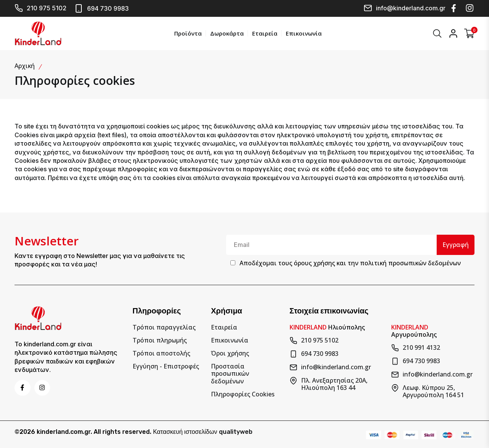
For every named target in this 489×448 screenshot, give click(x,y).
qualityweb (236, 431)
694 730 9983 (101, 8)
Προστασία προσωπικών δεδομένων (230, 373)
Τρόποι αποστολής (161, 352)
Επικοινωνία (303, 33)
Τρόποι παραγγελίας (164, 326)
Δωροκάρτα (226, 33)
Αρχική (25, 65)
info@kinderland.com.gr (405, 8)
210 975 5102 (40, 8)
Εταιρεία (264, 33)
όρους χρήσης (314, 263)
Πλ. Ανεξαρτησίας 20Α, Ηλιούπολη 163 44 (329, 383)
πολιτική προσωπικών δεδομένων (410, 263)
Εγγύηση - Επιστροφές (166, 366)
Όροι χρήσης (230, 352)
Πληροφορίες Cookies (243, 393)
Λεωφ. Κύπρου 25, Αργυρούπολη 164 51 (428, 390)
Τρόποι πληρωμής (160, 339)
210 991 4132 (416, 347)
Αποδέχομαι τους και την (350, 263)
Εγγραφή (455, 244)
